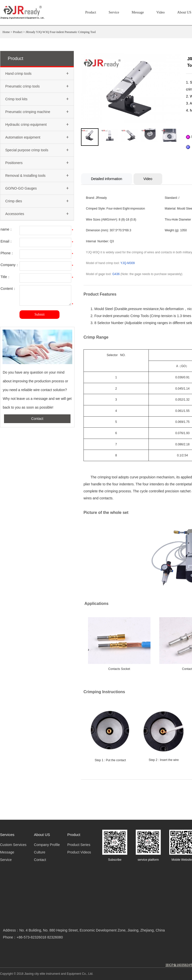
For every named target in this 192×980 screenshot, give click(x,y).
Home (6, 32)
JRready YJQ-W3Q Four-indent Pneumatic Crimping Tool (61, 32)
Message (138, 12)
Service (114, 12)
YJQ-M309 (128, 263)
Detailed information (107, 179)
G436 (116, 274)
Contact (37, 422)
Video (160, 12)
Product (91, 12)
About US (184, 12)
